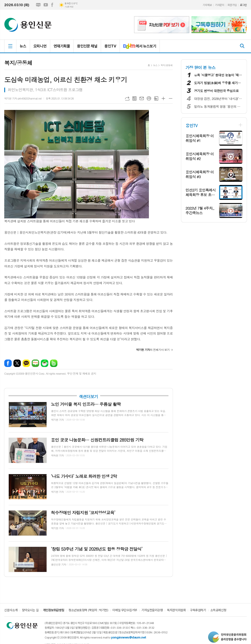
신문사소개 (11, 610)
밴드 (54, 363)
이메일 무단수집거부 (125, 610)
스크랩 (156, 98)
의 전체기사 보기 (153, 350)
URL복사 (127, 98)
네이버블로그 (38, 5)
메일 (142, 98)
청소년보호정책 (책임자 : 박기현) (88, 610)
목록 (134, 98)
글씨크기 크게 (163, 98)
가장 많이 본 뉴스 (200, 67)
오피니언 (40, 46)
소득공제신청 (218, 610)
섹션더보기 (88, 397)
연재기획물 (62, 46)
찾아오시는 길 (30, 610)
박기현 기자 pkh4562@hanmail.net (23, 98)
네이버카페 (45, 363)
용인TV (110, 46)
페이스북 (52, 5)
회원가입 (232, 5)
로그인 (243, 5)
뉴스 (23, 46)
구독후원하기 (198, 610)
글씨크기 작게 (171, 98)
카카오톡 (26, 363)
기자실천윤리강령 (152, 610)
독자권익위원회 (176, 610)
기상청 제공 (69, 7)
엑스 (17, 363)
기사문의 (220, 5)
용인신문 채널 (87, 46)
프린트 (149, 98)
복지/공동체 (167, 65)
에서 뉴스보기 (138, 48)
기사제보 (207, 5)
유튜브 (46, 5)
